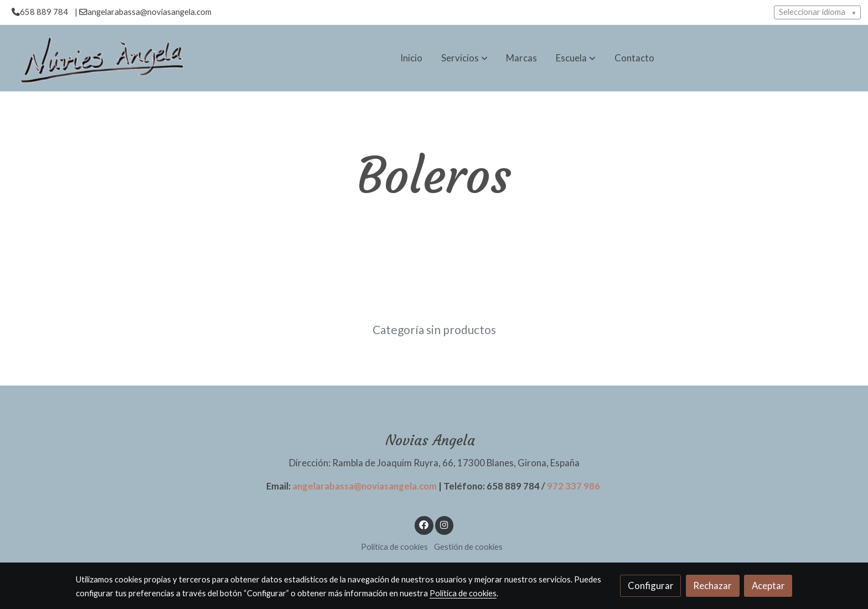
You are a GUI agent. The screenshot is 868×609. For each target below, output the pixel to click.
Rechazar (712, 585)
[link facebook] (424, 524)
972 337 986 (573, 486)
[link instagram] (444, 524)
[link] (100, 58)
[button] (464, 58)
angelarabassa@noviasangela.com (365, 486)
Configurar (651, 585)
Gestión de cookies (468, 547)
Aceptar (768, 585)
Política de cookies (394, 547)
